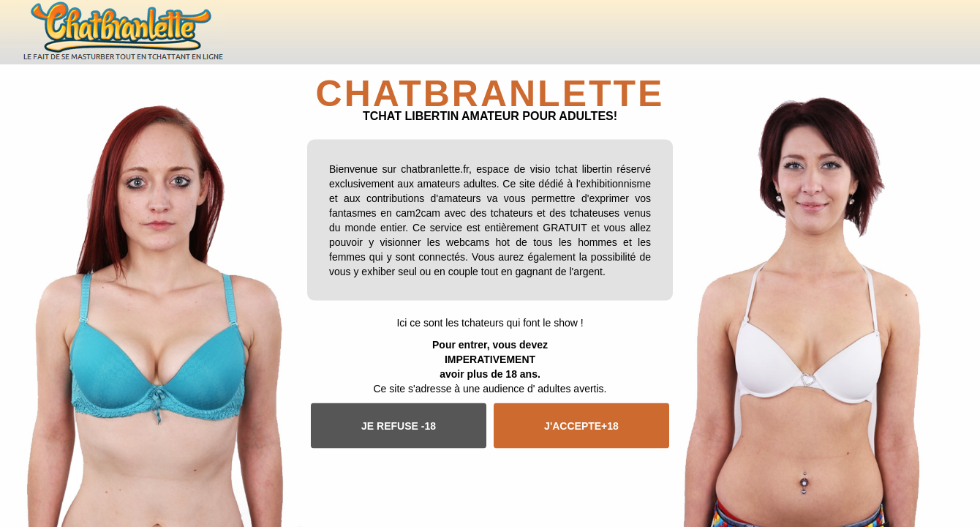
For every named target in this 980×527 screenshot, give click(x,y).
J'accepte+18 (581, 425)
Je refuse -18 (399, 425)
